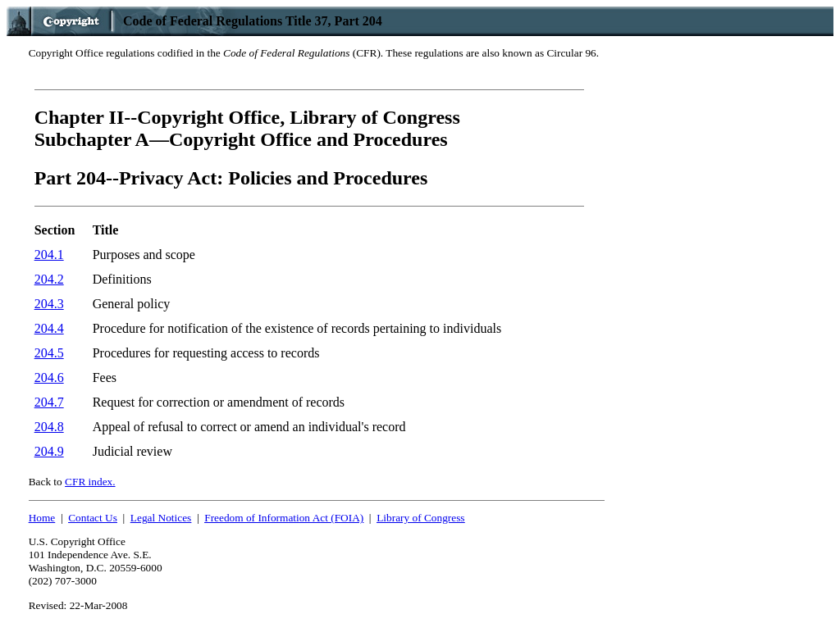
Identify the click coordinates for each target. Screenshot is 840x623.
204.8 (49, 427)
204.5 (49, 353)
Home (42, 518)
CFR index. (90, 482)
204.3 (49, 304)
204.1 (49, 255)
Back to (72, 482)
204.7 (49, 402)
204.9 (49, 451)
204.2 (49, 279)
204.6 (49, 377)
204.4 (49, 328)
